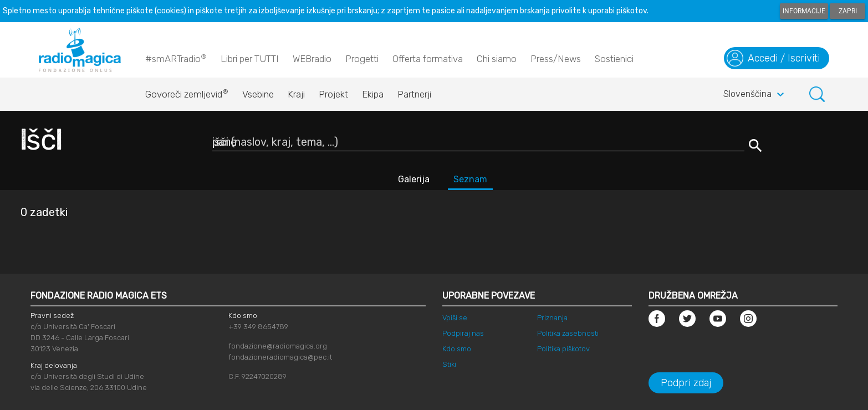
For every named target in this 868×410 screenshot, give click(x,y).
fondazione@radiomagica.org (278, 346)
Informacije (804, 11)
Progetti (362, 59)
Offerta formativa (428, 59)
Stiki (449, 364)
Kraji (296, 94)
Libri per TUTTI (250, 59)
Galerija (414, 179)
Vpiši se (455, 318)
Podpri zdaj (686, 383)
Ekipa (373, 94)
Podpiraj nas (463, 333)
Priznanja (552, 318)
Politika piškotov (563, 349)
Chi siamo (497, 59)
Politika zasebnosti (568, 333)
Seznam (470, 179)
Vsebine (258, 94)
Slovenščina (755, 95)
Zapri (848, 11)
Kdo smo (457, 349)
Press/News (556, 59)
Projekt (333, 94)
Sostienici (614, 59)
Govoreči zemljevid (187, 91)
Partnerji (414, 94)
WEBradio (312, 59)
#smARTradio (176, 58)
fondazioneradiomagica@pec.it (280, 357)
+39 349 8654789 (258, 327)
